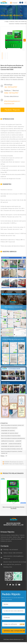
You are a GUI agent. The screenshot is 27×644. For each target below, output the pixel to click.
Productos (12, 21)
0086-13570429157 (11, 93)
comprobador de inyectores (8, 431)
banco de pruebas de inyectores (9, 428)
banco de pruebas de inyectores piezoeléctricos (13, 438)
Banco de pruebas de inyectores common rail (12, 425)
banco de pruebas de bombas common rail (12, 449)
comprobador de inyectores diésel (10, 433)
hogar (7, 21)
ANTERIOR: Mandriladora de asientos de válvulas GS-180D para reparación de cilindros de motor (14, 462)
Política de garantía (5, 539)
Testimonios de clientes (6, 537)
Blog (19, 537)
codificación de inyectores (8, 441)
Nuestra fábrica (15, 535)
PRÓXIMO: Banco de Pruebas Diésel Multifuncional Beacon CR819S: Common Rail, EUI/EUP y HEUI (14, 464)
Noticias (15, 537)
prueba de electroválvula (15, 444)
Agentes (23, 537)
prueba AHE (4, 444)
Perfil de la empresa (6, 535)
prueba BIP (18, 441)
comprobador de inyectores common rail (11, 446)
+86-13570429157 (11, 87)
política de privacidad (16, 539)
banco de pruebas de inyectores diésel (11, 436)
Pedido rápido (12, 110)
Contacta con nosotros (6, 541)
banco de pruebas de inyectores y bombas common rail (12, 452)
